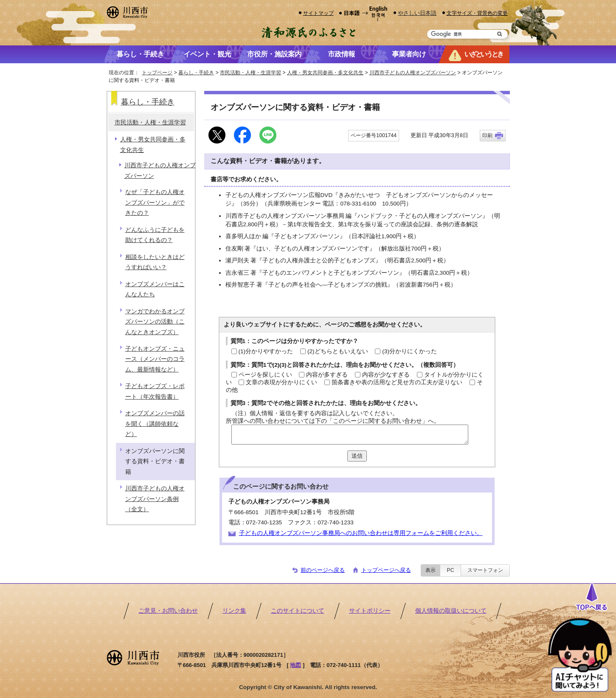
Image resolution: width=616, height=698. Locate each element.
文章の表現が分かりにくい (281, 382)
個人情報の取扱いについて (451, 611)
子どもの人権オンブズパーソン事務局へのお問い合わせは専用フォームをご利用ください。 (361, 533)
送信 (357, 456)
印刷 (487, 135)
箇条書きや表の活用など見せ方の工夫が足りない (397, 382)
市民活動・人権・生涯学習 (250, 73)
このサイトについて (298, 611)
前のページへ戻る (323, 570)
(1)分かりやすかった (266, 351)
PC (450, 570)
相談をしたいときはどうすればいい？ (155, 262)
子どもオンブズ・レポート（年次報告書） (155, 391)
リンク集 (234, 611)
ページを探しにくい (265, 375)
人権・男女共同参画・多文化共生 (325, 73)
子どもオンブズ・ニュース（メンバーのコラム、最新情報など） (155, 359)
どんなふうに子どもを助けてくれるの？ (155, 235)
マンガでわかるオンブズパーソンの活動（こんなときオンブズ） (155, 322)
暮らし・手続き (196, 73)
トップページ (157, 73)
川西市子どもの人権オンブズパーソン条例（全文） (155, 499)
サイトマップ (318, 13)
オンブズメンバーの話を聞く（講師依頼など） (155, 424)
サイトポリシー (370, 611)
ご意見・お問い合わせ (168, 611)
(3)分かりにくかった (409, 351)
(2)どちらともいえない (338, 351)
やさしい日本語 (417, 13)
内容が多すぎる (327, 375)
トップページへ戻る (386, 570)
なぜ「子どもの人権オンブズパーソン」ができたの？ (155, 203)
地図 (295, 665)
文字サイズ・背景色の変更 (477, 13)
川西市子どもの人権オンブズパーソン (413, 73)
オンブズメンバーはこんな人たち (155, 289)
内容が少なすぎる (386, 375)
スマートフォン (485, 570)
